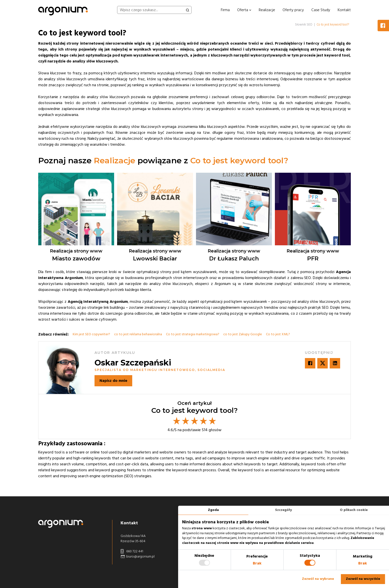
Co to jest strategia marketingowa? (193, 334)
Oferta (244, 10)
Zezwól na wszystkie (363, 579)
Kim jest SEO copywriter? (91, 334)
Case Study (321, 10)
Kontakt (344, 10)
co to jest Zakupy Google (243, 334)
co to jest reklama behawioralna (138, 334)
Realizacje (267, 10)
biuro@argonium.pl (138, 557)
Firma (225, 10)
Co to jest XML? (278, 334)
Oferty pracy (293, 10)
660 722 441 (132, 551)
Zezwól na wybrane (318, 579)
